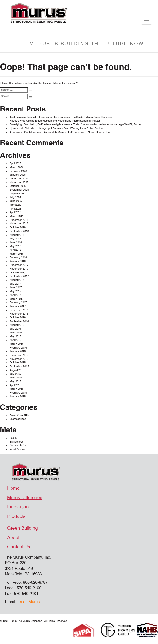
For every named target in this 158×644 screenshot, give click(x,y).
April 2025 (15, 209)
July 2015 (15, 374)
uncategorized (18, 419)
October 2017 (18, 273)
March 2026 (17, 167)
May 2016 (15, 336)
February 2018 (18, 258)
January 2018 (18, 261)
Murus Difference (25, 498)
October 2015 (18, 363)
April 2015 (15, 385)
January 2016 (18, 351)
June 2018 (16, 242)
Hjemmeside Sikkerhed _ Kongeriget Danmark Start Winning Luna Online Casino (56, 128)
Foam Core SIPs (19, 415)
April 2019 (15, 212)
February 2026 (18, 171)
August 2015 (17, 370)
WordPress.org (18, 449)
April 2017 (15, 295)
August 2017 (17, 280)
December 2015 (19, 355)
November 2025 (19, 182)
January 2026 (18, 175)
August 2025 (17, 194)
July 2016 (15, 329)
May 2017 (15, 291)
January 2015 (18, 397)
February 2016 (18, 348)
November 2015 (19, 359)
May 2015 (15, 381)
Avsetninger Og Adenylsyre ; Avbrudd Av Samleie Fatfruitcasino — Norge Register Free (61, 132)
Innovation (18, 507)
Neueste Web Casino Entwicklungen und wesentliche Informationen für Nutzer (55, 121)
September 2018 (19, 231)
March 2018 (17, 254)
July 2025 (15, 197)
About (13, 538)
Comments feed (19, 445)
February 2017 (18, 303)
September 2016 (19, 321)
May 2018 (15, 246)
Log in (13, 438)
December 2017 (19, 265)
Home (13, 488)
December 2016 (19, 310)
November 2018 (19, 224)
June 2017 (16, 287)
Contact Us (19, 547)
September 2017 (19, 276)
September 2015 (19, 366)
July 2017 (15, 284)
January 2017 (18, 306)
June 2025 (16, 201)
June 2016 (16, 333)
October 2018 (18, 227)
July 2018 (15, 239)
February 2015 (18, 393)
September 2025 (19, 190)
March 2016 (17, 344)
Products (16, 516)
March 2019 (17, 216)
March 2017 (17, 299)
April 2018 (15, 250)
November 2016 (19, 314)
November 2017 (19, 269)
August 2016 (17, 325)
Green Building (23, 528)
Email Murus (29, 602)
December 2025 (19, 179)
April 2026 (15, 164)
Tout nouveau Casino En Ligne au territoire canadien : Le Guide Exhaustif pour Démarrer (61, 117)
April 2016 (15, 340)
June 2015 (16, 378)
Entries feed (17, 442)
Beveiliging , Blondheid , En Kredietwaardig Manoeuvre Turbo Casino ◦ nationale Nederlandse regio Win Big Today (75, 125)
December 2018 (19, 220)
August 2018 (17, 235)
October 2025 (18, 186)
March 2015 (17, 389)
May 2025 (15, 205)
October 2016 (18, 318)
